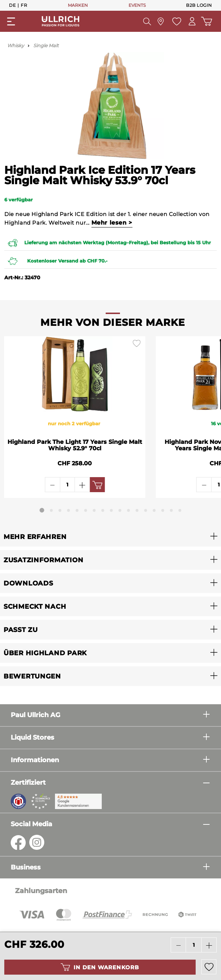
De (12, 5)
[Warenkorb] (207, 21)
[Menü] (11, 21)
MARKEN (78, 5)
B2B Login (199, 5)
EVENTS (137, 5)
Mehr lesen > (112, 223)
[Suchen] (147, 21)
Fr (24, 5)
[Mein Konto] (192, 21)
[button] (110, 537)
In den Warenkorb (100, 967)
